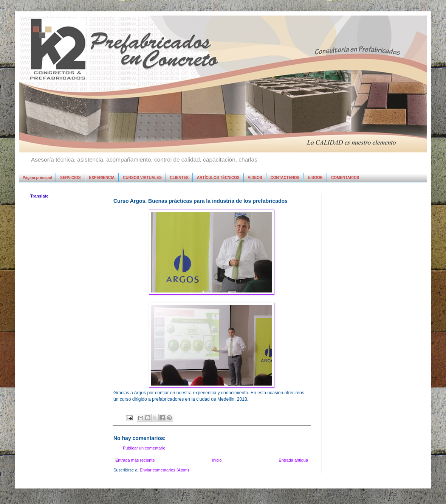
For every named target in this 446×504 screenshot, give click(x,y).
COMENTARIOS (345, 178)
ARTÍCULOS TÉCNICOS (218, 178)
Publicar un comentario (144, 448)
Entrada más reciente (135, 460)
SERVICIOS (70, 178)
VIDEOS (255, 178)
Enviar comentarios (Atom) (164, 470)
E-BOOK (315, 178)
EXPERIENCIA (102, 178)
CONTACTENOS (285, 178)
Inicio (217, 460)
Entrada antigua (293, 460)
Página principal (37, 178)
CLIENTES (179, 178)
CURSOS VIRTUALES (142, 178)
